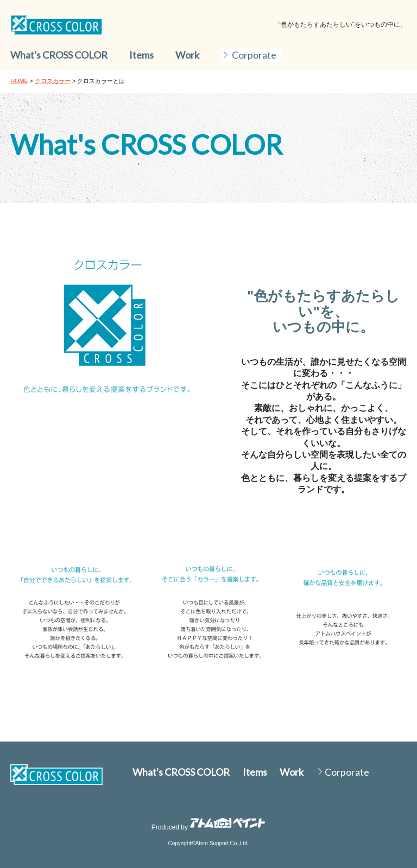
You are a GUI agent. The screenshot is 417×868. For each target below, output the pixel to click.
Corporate (254, 55)
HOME (19, 81)
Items (141, 55)
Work (187, 55)
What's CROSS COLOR (59, 55)
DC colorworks (56, 25)
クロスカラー (53, 81)
